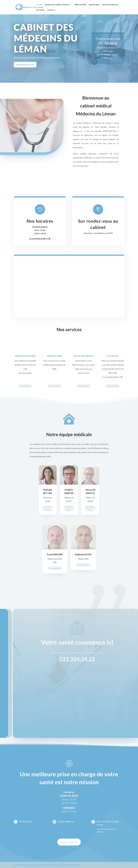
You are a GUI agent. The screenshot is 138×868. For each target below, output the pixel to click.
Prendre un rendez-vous (69, 842)
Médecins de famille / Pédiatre (57, 5)
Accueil (39, 5)
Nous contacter (103, 64)
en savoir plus (25, 65)
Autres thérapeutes (110, 5)
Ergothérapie (94, 5)
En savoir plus (25, 386)
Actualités (40, 10)
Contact (51, 10)
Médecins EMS (80, 5)
